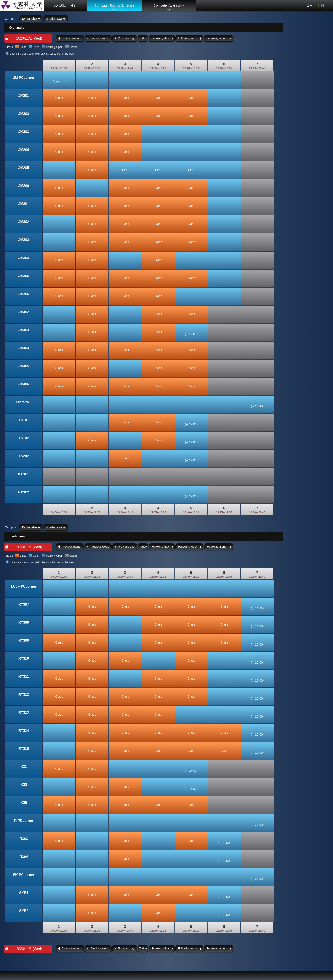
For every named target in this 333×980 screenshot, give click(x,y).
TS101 (24, 420)
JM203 (24, 132)
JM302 (24, 222)
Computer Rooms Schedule (114, 5)
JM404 (24, 348)
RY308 (24, 622)
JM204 (24, 150)
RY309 (24, 640)
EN (321, 5)
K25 (24, 803)
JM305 (24, 276)
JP (310, 5)
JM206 (24, 186)
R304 (24, 857)
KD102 (24, 492)
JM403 (24, 330)
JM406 (24, 384)
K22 (24, 785)
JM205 (24, 168)
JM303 (24, 240)
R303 (24, 839)
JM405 (24, 366)
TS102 (24, 438)
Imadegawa (54, 19)
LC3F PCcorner (24, 586)
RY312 (24, 694)
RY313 (24, 713)
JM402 (24, 312)
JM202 (24, 114)
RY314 (24, 731)
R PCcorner (24, 821)
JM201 (24, 96)
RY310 (24, 658)
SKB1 (24, 893)
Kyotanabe (29, 19)
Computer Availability (169, 5)
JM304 (24, 258)
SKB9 (24, 911)
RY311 (24, 676)
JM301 (24, 204)
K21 (24, 767)
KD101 (24, 474)
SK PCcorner (24, 875)
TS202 (24, 456)
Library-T (24, 402)
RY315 (24, 749)
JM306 (24, 294)
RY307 (24, 604)
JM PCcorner (24, 78)
